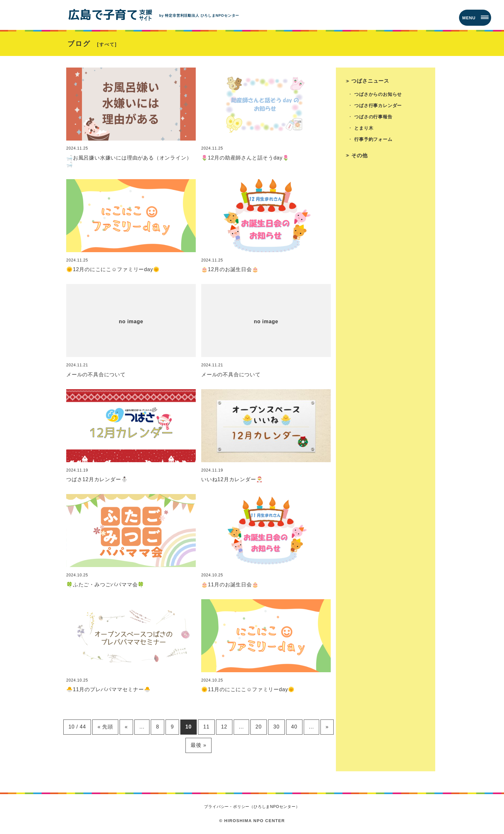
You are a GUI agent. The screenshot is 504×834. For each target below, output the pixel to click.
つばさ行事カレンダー (378, 105)
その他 (359, 156)
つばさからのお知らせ (378, 94)
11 (206, 727)
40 (294, 727)
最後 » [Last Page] (198, 745)
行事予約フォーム (373, 139)
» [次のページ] (327, 727)
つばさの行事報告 (373, 117)
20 (259, 727)
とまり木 (364, 128)
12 (224, 727)
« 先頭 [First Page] (105, 727)
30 (276, 727)
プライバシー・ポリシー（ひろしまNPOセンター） (252, 807)
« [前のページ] (126, 727)
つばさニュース (370, 81)
